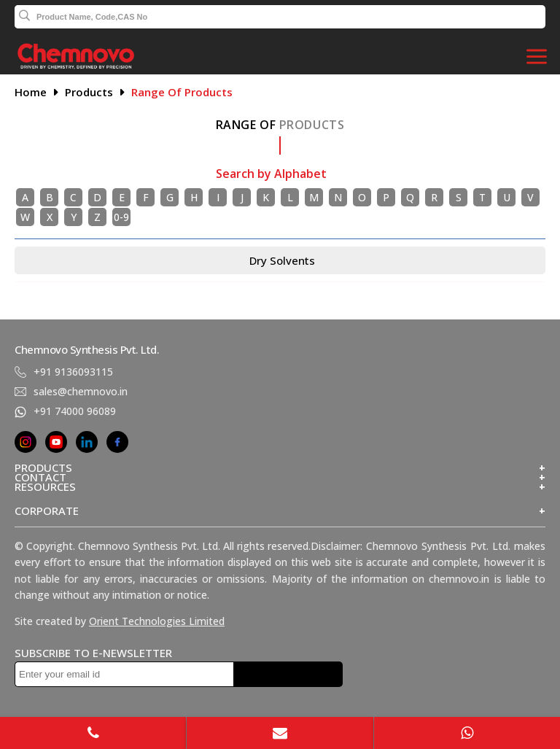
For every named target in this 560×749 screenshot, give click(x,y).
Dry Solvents (282, 260)
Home (31, 92)
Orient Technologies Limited (157, 621)
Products (89, 92)
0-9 (121, 217)
